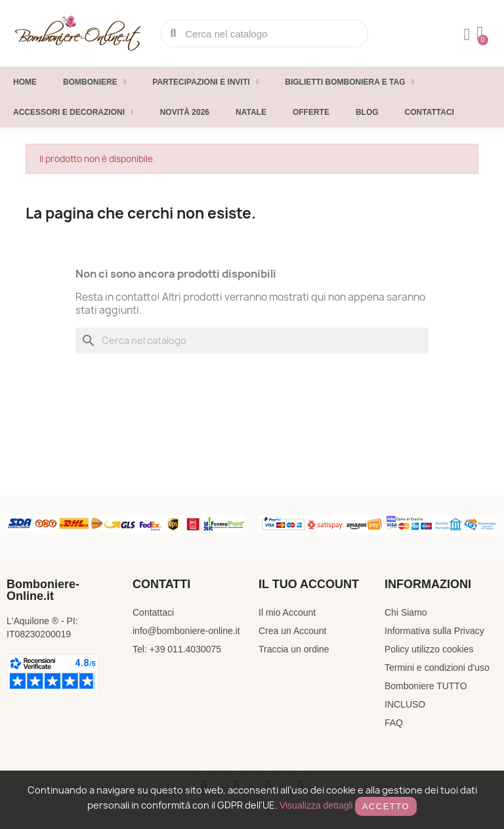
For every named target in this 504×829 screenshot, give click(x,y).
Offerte (311, 112)
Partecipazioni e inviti (205, 82)
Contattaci (430, 112)
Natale (251, 112)
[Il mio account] (467, 35)
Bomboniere (94, 82)
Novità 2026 (185, 112)
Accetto (386, 806)
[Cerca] (252, 341)
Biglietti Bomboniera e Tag (349, 82)
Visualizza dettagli (316, 805)
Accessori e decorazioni (73, 112)
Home (25, 82)
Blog (367, 112)
